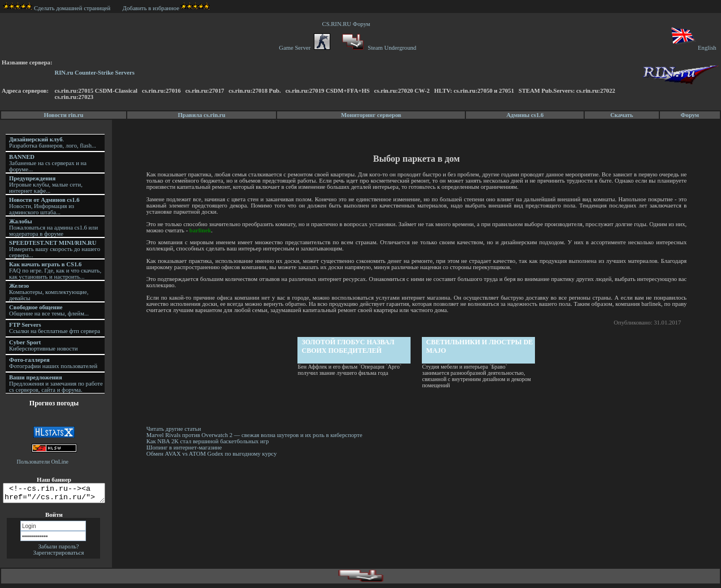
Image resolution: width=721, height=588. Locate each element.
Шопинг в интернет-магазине (186, 448)
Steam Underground (378, 48)
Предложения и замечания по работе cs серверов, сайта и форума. (56, 384)
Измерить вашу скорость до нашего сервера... (55, 249)
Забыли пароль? (58, 550)
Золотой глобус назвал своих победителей (349, 346)
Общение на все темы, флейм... (49, 310)
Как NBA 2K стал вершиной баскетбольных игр (210, 441)
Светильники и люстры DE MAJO (480, 346)
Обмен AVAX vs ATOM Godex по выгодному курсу (213, 454)
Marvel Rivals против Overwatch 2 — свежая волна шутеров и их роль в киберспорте (257, 435)
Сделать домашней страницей (57, 8)
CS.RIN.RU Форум (348, 24)
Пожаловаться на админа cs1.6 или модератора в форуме (53, 228)
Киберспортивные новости (43, 345)
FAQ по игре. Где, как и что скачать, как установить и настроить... (55, 271)
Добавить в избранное (151, 8)
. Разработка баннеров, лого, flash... (53, 142)
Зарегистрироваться (59, 556)
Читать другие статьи (176, 429)
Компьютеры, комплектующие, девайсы (49, 292)
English (693, 48)
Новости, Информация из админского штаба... (44, 206)
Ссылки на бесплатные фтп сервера (55, 328)
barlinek (215, 230)
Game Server (304, 48)
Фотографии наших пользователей (53, 363)
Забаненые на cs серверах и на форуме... (48, 163)
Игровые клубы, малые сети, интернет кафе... (46, 185)
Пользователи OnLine (43, 462)
